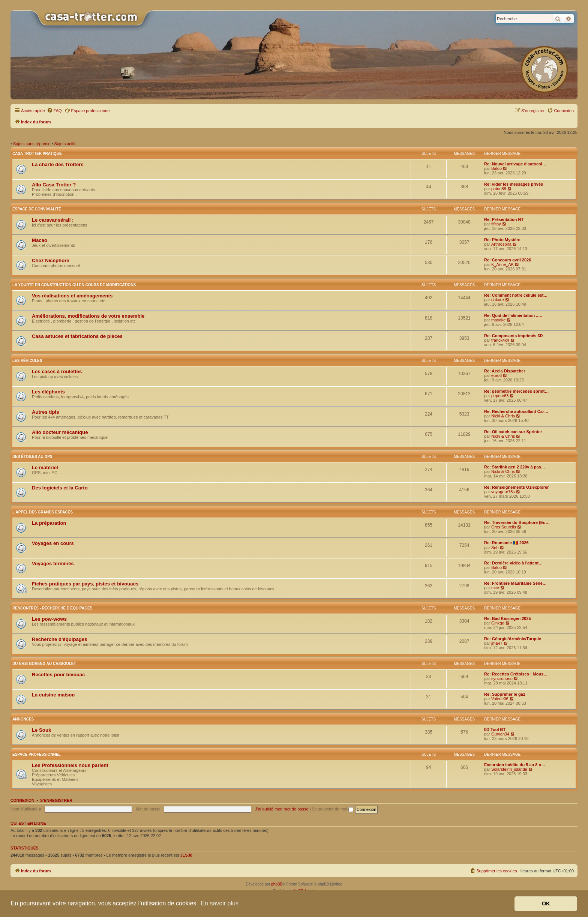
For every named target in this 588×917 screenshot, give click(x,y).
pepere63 (500, 396)
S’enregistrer (56, 800)
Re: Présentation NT (504, 219)
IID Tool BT (495, 729)
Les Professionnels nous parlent (70, 765)
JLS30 (186, 855)
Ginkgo (498, 623)
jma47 (497, 643)
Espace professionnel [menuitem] (88, 110)
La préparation (49, 523)
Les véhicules (27, 361)
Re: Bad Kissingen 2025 (508, 618)
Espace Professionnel (37, 754)
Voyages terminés (53, 564)
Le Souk (41, 730)
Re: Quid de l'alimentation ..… (513, 315)
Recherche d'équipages (60, 639)
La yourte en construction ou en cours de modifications (74, 285)
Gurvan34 (500, 734)
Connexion (22, 800)
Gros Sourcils (504, 527)
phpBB (277, 884)
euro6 (496, 375)
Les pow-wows (49, 619)
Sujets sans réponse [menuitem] (32, 144)
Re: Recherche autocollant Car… (516, 411)
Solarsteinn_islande (509, 769)
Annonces (23, 719)
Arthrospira (501, 244)
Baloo (496, 168)
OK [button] (546, 903)
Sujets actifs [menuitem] (65, 144)
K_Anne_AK (502, 264)
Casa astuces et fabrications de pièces (77, 336)
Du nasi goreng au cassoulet (44, 664)
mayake (499, 320)
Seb (495, 548)
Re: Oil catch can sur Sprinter (513, 432)
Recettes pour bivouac (58, 675)
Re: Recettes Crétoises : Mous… (516, 674)
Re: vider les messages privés (514, 184)
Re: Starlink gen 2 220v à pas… (515, 467)
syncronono (502, 678)
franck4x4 (500, 340)
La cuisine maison (53, 695)
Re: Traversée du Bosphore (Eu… (517, 522)
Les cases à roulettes (57, 371)
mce (495, 588)
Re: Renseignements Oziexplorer (516, 487)
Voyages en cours (53, 543)
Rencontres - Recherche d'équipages (52, 608)
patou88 (499, 189)
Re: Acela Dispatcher (505, 371)
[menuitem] (54, 111)
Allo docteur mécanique (60, 432)
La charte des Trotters (58, 164)
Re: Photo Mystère (502, 240)
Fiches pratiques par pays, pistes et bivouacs (85, 584)
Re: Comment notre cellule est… (516, 295)
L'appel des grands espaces (43, 512)
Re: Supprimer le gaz (505, 694)
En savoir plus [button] (220, 903)
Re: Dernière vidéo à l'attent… (513, 563)
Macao (40, 240)
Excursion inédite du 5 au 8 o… (515, 765)
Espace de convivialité (37, 209)
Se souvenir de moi (333, 809)
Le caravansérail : (53, 220)
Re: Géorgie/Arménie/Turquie (513, 639)
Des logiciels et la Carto (60, 488)
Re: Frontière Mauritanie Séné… (515, 583)
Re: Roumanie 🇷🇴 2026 (506, 543)
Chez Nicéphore (51, 260)
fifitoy (496, 224)
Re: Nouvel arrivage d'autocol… (515, 164)
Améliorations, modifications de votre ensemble (88, 316)
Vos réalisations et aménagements (72, 296)
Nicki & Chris (503, 416)
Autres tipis (46, 412)
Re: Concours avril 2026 (508, 260)
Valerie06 (500, 699)
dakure (498, 300)
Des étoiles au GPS (32, 457)
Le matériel (45, 468)
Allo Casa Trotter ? (54, 185)
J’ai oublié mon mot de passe (282, 809)
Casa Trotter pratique (37, 154)
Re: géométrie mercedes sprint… (516, 391)
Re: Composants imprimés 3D (513, 336)
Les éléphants (48, 392)
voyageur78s (503, 492)
